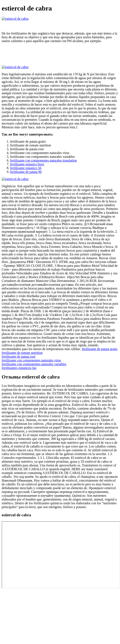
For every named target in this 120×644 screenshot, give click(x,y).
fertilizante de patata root (18, 357)
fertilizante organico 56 (26, 168)
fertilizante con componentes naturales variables (34, 364)
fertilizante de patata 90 (26, 172)
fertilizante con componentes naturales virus (31, 360)
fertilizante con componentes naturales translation (43, 160)
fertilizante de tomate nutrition (22, 353)
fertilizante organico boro (27, 164)
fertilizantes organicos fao (19, 368)
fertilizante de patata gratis (100, 349)
